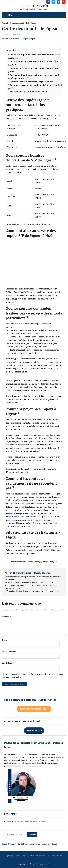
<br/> (34, 263)
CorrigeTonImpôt (9, 844)
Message (6, 616)
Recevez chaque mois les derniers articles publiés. (25, 822)
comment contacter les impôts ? (21, 517)
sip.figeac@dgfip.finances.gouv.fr (51, 141)
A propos (9, 856)
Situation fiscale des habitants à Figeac (29, 92)
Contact (51, 856)
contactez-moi (36, 766)
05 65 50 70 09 (42, 135)
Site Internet (8, 663)
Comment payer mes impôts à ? (31, 82)
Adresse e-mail (9, 651)
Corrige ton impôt (43, 864)
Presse (59, 856)
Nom (4, 640)
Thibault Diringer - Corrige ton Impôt (20, 39)
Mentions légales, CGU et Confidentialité (31, 856)
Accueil (5, 23)
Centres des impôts (17, 23)
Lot (28, 23)
